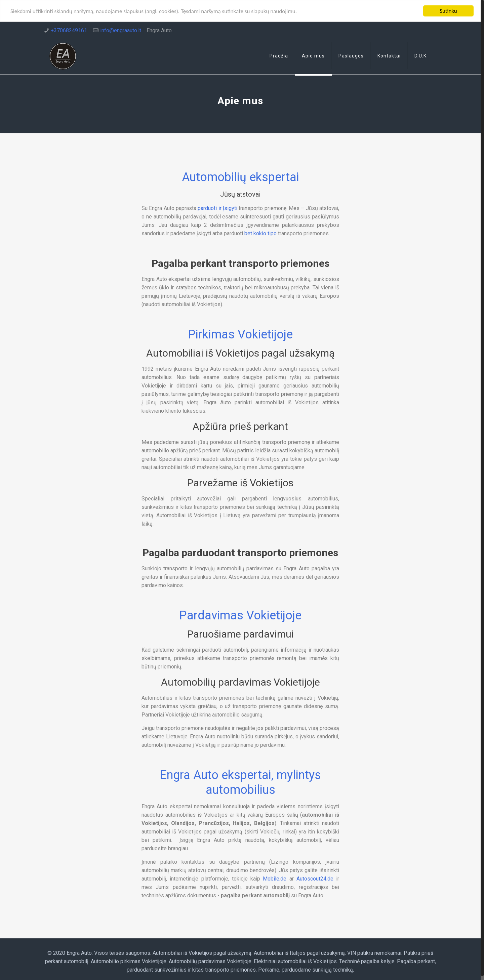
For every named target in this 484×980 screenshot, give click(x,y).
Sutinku (448, 11)
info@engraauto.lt (121, 30)
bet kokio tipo (260, 233)
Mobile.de (275, 879)
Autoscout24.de (315, 879)
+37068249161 (69, 30)
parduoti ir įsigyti (217, 208)
